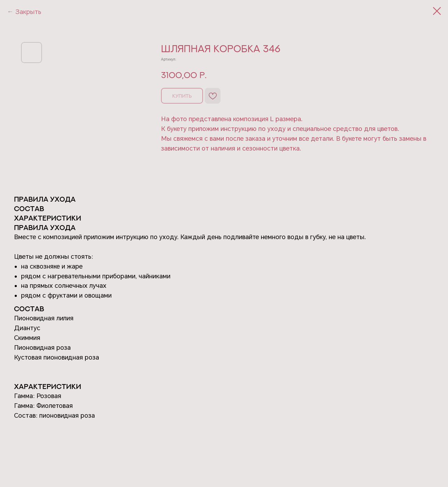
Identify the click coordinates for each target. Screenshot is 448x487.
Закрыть (28, 12)
